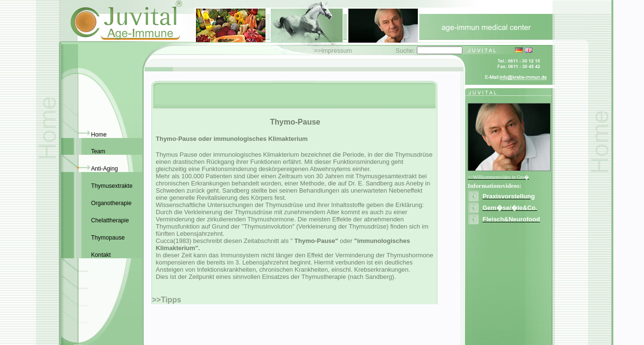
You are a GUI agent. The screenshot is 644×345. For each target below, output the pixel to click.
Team (98, 151)
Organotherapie (111, 203)
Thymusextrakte (112, 186)
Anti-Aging (104, 169)
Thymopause (108, 238)
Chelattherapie (110, 220)
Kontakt (101, 255)
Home (99, 135)
